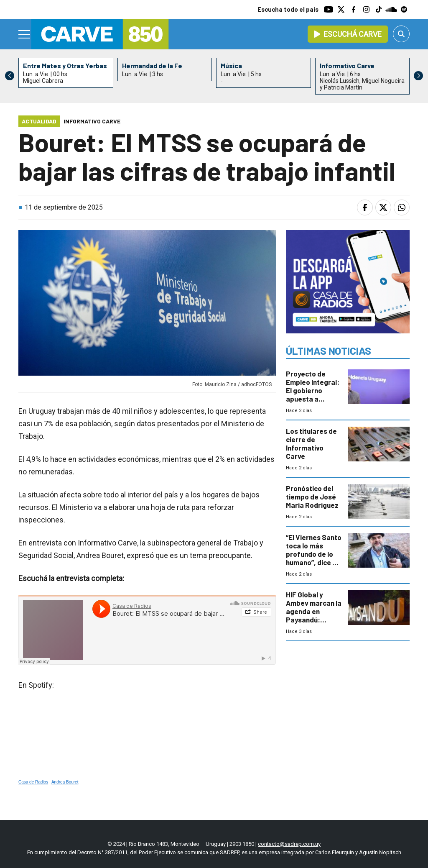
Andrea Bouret (65, 782)
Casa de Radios (33, 782)
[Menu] (25, 34)
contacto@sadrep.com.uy (289, 844)
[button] (418, 76)
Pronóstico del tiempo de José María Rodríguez (312, 497)
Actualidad (39, 121)
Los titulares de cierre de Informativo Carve (311, 443)
